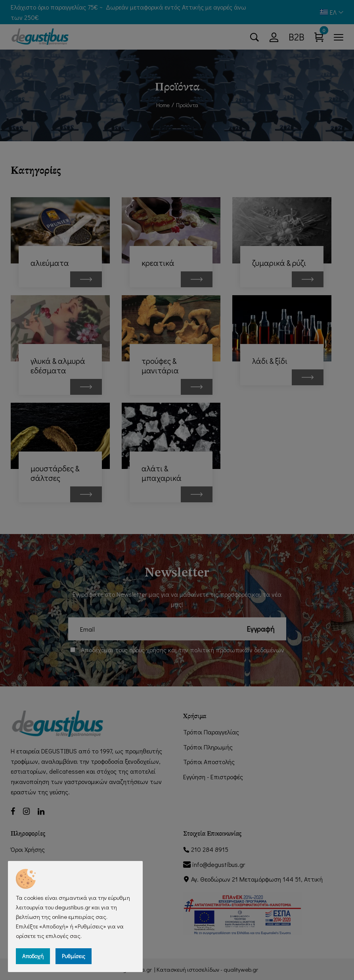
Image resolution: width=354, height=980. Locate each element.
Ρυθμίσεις (74, 956)
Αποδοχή (33, 956)
